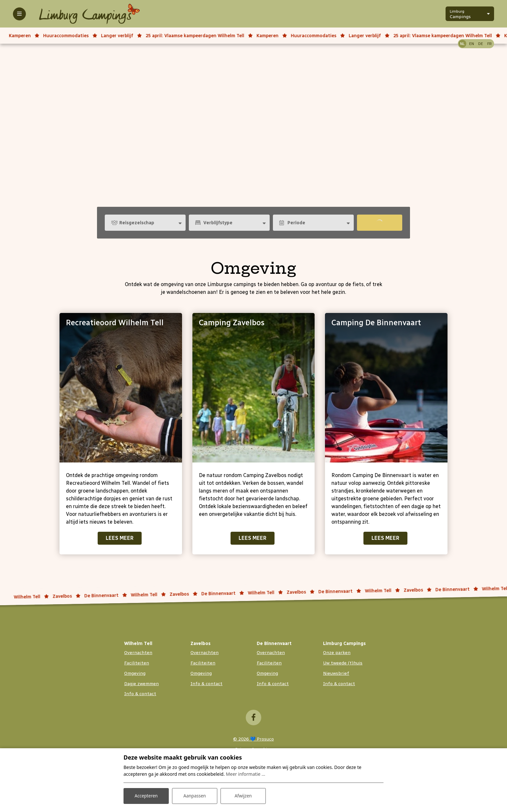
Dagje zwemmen (141, 684)
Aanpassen (195, 795)
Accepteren (146, 795)
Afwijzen (243, 795)
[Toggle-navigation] (19, 14)
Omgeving (135, 673)
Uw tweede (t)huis (343, 663)
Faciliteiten (137, 663)
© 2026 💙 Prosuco (253, 739)
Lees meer (120, 538)
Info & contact (140, 694)
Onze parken (337, 653)
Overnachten (138, 653)
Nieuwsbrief (336, 673)
